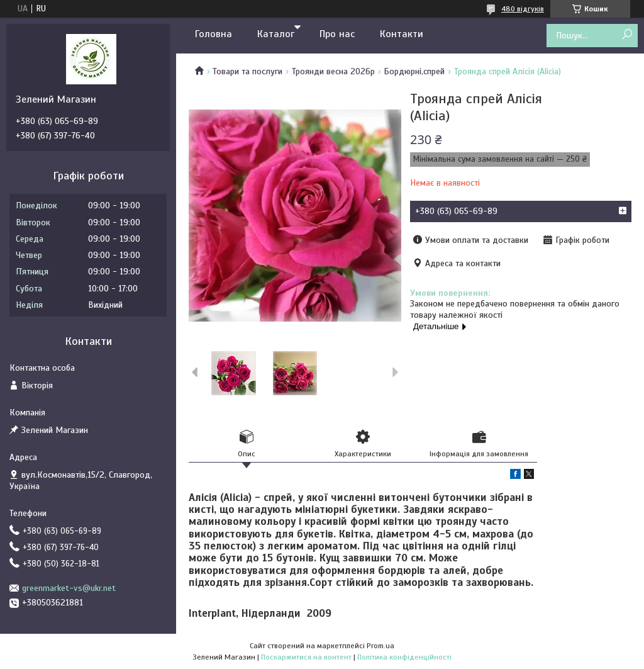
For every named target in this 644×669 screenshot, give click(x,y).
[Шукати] (627, 35)
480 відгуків (523, 9)
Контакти (402, 34)
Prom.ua (380, 646)
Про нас (337, 34)
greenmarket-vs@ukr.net (69, 588)
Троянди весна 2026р (333, 71)
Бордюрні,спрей (414, 71)
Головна (214, 34)
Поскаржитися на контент (306, 657)
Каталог (276, 34)
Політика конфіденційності (404, 657)
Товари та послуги (247, 71)
